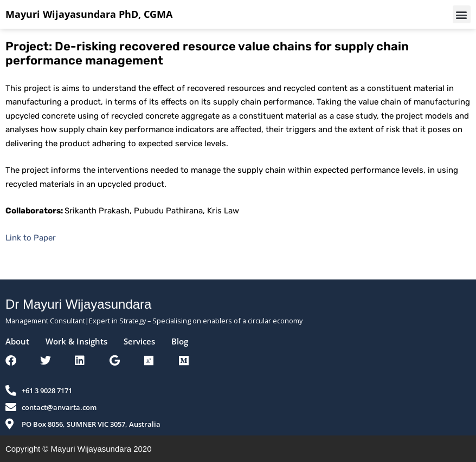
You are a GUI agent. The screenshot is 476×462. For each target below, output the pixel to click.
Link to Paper (31, 238)
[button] (462, 14)
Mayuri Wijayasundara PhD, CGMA (89, 14)
